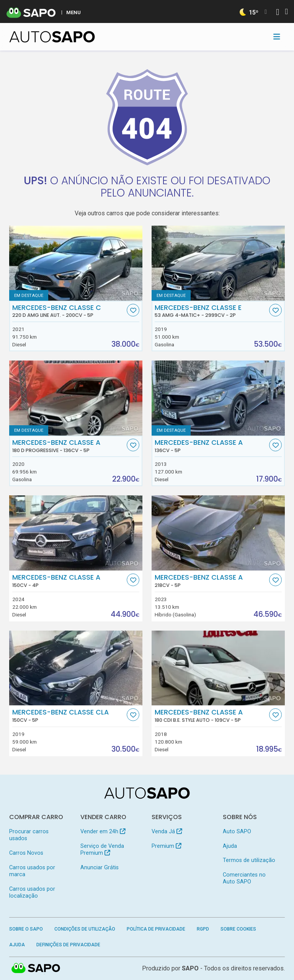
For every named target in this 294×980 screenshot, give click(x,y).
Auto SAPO (237, 832)
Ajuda (230, 846)
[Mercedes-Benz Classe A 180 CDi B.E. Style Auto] (218, 668)
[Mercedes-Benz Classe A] (218, 398)
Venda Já (167, 832)
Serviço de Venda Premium (102, 850)
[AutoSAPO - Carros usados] (52, 37)
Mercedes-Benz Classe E (211, 311)
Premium (166, 846)
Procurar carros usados (29, 835)
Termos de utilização (249, 860)
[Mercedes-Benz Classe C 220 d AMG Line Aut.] (76, 263)
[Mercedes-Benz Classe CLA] (76, 668)
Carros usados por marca (32, 871)
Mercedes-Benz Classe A (69, 446)
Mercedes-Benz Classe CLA (69, 716)
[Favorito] (133, 310)
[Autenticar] (278, 13)
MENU (73, 12)
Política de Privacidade (156, 929)
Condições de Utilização (85, 929)
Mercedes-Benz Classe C (69, 311)
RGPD (203, 929)
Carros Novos (26, 853)
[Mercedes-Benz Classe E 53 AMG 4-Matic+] (218, 263)
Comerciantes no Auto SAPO (244, 878)
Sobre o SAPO (26, 929)
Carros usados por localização (32, 892)
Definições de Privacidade (68, 945)
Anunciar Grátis (100, 868)
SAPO (190, 968)
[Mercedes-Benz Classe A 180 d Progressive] (76, 398)
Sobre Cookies (238, 929)
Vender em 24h (103, 832)
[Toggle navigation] (277, 37)
